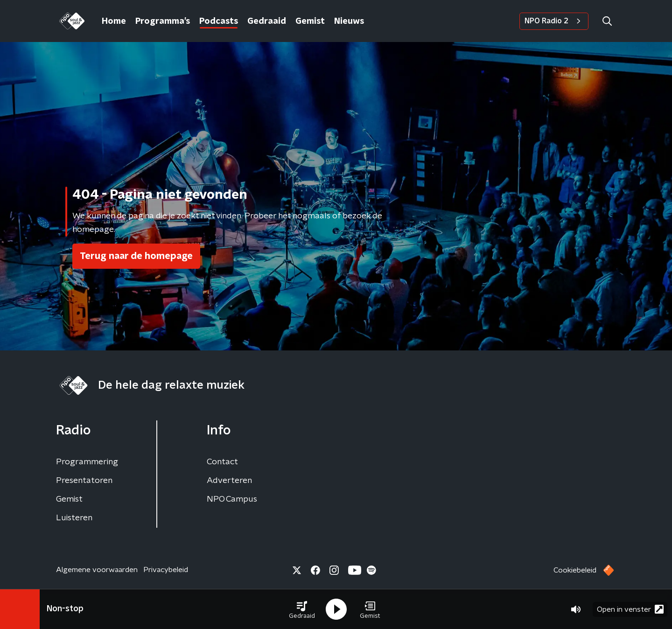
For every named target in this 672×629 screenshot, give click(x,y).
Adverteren (229, 481)
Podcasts (219, 21)
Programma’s (163, 21)
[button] (302, 609)
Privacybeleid (166, 570)
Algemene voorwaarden (97, 570)
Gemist (310, 21)
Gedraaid (267, 21)
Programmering (87, 462)
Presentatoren (84, 481)
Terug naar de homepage (136, 256)
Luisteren (74, 518)
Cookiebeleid (575, 570)
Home (114, 21)
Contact (222, 462)
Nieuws (349, 21)
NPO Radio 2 (554, 21)
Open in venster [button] (630, 609)
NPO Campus (232, 499)
